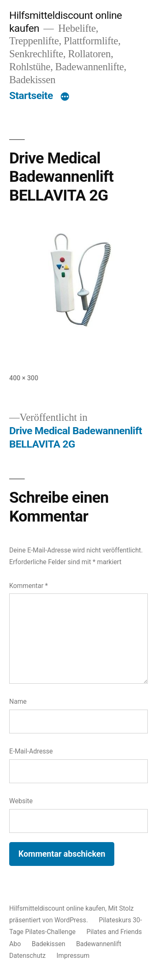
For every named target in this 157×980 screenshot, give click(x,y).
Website (21, 801)
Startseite (31, 95)
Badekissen (49, 944)
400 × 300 (24, 378)
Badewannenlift (99, 944)
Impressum (73, 956)
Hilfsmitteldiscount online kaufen (57, 908)
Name (18, 701)
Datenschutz (27, 956)
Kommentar (28, 586)
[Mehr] (65, 97)
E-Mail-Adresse (31, 751)
